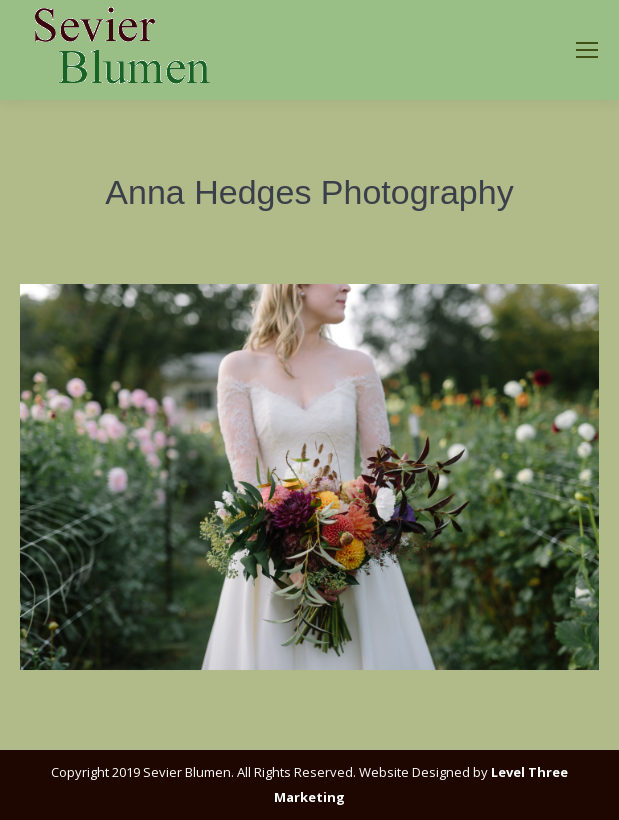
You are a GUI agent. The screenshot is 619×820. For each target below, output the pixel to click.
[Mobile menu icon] (587, 50)
